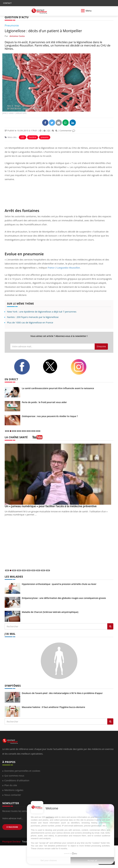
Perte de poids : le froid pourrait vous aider (44, 402)
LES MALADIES (14, 577)
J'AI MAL (10, 634)
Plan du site (11, 785)
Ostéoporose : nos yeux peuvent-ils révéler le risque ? (50, 416)
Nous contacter (13, 795)
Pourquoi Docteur (12, 842)
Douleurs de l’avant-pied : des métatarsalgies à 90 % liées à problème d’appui (62, 693)
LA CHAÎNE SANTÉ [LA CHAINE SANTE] (16, 437)
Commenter (67, 131)
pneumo (45, 137)
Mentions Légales (14, 790)
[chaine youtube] (37, 438)
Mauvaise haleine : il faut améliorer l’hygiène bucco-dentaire (53, 707)
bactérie (33, 137)
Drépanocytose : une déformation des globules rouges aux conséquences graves (64, 598)
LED (23, 137)
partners (50, 817)
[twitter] (54, 366)
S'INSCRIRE (12, 827)
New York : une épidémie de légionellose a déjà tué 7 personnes (42, 312)
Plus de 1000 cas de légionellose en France (30, 322)
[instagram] (83, 367)
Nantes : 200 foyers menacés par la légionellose (33, 317)
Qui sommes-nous (14, 776)
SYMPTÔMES (13, 686)
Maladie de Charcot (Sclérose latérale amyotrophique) (50, 612)
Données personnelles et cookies (22, 771)
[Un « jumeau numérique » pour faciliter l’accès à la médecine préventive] (59, 474)
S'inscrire (101, 346)
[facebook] (26, 367)
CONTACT (7, 3)
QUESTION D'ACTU (17, 17)
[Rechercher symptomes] (110, 721)
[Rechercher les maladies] (110, 626)
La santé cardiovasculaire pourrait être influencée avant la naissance (58, 388)
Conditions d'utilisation (17, 780)
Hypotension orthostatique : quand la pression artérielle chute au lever (59, 584)
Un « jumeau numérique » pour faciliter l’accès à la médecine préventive (51, 506)
